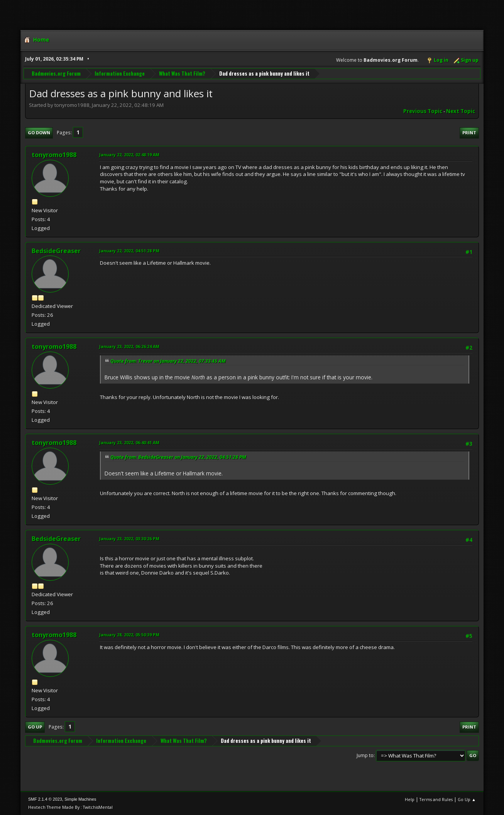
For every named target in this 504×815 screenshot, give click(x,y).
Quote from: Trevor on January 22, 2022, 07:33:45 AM (168, 361)
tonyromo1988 (54, 155)
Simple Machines (80, 799)
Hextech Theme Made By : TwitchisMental (70, 807)
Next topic (461, 111)
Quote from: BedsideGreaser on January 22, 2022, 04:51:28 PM (178, 457)
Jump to (365, 755)
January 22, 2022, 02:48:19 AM (129, 155)
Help (410, 799)
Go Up (35, 727)
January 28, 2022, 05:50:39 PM (129, 635)
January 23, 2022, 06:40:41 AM (129, 442)
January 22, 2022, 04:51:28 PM (129, 251)
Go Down (39, 133)
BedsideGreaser (56, 251)
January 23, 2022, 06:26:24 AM (129, 346)
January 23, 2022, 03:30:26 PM (129, 539)
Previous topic (423, 111)
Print (469, 133)
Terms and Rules (436, 799)
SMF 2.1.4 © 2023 (45, 799)
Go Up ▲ (467, 799)
